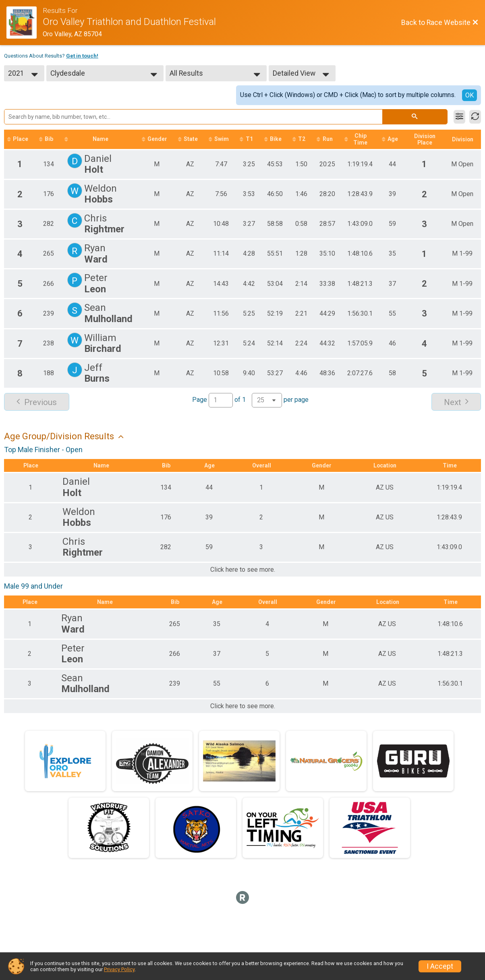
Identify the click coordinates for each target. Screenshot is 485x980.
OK (469, 95)
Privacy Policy (119, 969)
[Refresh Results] (475, 117)
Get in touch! (82, 56)
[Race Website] (25, 23)
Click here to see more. (243, 570)
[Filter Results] (459, 117)
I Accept (440, 966)
